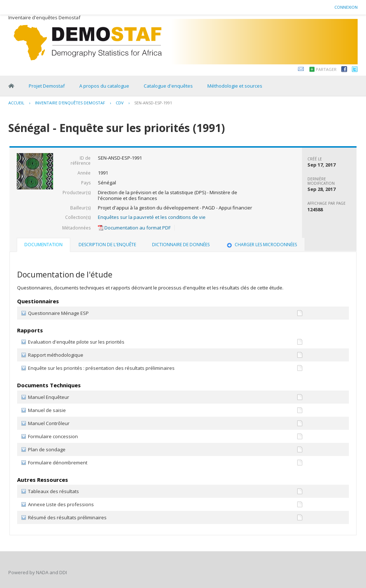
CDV (120, 103)
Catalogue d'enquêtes (168, 86)
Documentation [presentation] (43, 245)
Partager (326, 69)
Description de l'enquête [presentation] (107, 245)
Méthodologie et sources (235, 86)
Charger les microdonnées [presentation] (261, 245)
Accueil (16, 103)
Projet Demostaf (47, 86)
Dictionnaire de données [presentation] (181, 245)
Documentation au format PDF (134, 228)
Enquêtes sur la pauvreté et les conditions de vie (152, 217)
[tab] (43, 245)
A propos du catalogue (104, 86)
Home (11, 86)
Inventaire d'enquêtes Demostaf (70, 103)
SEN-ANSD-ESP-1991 (153, 103)
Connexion (346, 7)
